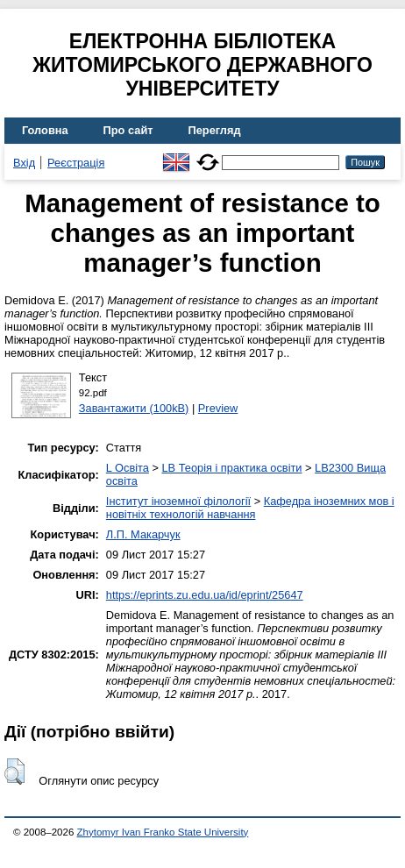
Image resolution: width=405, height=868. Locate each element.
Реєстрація (76, 163)
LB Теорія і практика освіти (231, 468)
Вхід (24, 163)
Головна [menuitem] (45, 130)
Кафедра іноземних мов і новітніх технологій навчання (250, 508)
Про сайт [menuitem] (128, 130)
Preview (218, 408)
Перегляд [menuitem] (215, 130)
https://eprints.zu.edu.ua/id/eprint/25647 (205, 595)
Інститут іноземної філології (178, 501)
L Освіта (128, 468)
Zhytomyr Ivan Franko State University (163, 832)
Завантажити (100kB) (134, 408)
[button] (14, 772)
